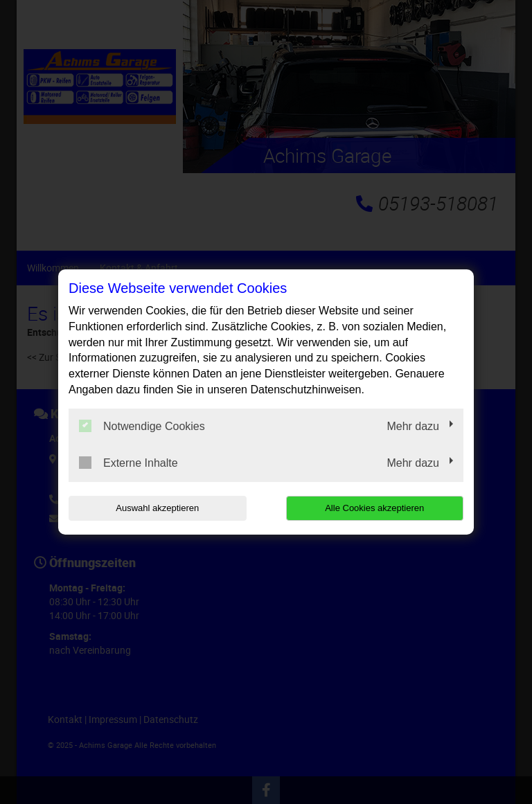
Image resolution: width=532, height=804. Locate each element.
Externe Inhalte (128, 463)
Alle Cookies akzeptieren (374, 508)
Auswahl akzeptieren (157, 508)
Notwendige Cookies (142, 426)
